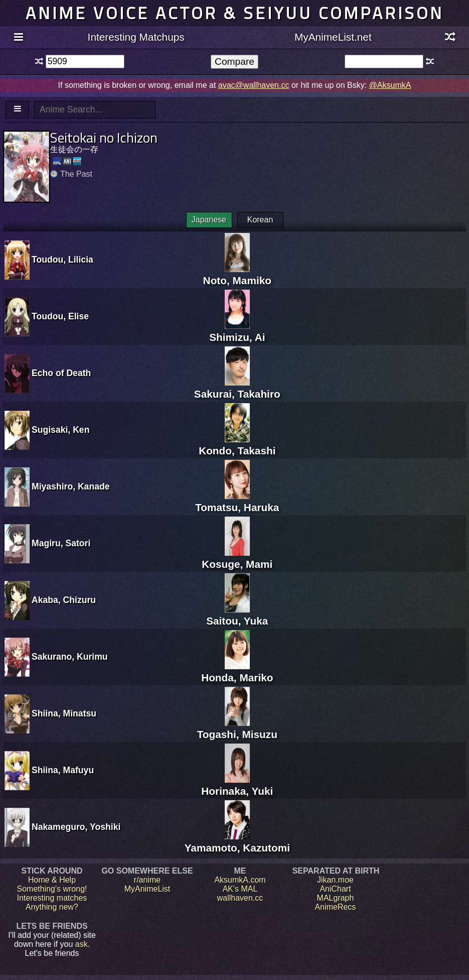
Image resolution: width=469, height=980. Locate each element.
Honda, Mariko (237, 671)
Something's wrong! (52, 889)
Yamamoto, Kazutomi (237, 842)
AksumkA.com (240, 880)
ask (82, 944)
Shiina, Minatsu (64, 713)
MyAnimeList (147, 889)
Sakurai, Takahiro (237, 388)
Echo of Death (61, 373)
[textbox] (85, 62)
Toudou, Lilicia (62, 260)
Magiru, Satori (61, 543)
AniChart (335, 889)
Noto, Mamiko (237, 274)
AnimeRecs (336, 907)
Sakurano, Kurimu (70, 657)
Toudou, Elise (60, 316)
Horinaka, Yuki (237, 785)
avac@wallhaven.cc (254, 85)
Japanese (209, 220)
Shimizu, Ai (237, 331)
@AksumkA (390, 85)
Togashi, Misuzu (237, 728)
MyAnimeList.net (333, 37)
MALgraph (336, 898)
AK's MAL (240, 889)
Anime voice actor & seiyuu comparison (235, 13)
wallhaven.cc (240, 898)
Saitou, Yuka (237, 615)
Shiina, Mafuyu (63, 770)
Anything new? (52, 907)
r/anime (147, 880)
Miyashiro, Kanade (70, 486)
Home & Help (52, 880)
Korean (260, 220)
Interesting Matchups (136, 37)
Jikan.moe (335, 880)
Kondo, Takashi (237, 445)
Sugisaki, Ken (60, 430)
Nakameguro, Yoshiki (76, 827)
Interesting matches (52, 898)
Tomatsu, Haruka (237, 501)
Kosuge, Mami (237, 558)
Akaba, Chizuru (64, 600)
